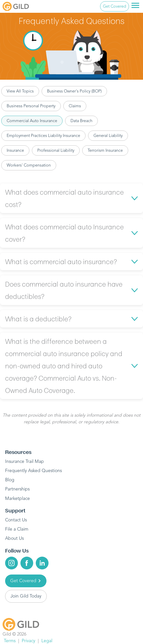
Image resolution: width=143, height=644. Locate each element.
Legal (47, 641)
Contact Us (16, 520)
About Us (14, 538)
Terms (10, 641)
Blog (10, 480)
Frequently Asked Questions (33, 471)
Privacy (28, 641)
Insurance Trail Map (25, 461)
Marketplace (17, 498)
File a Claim (17, 529)
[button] (71, 198)
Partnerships (17, 489)
